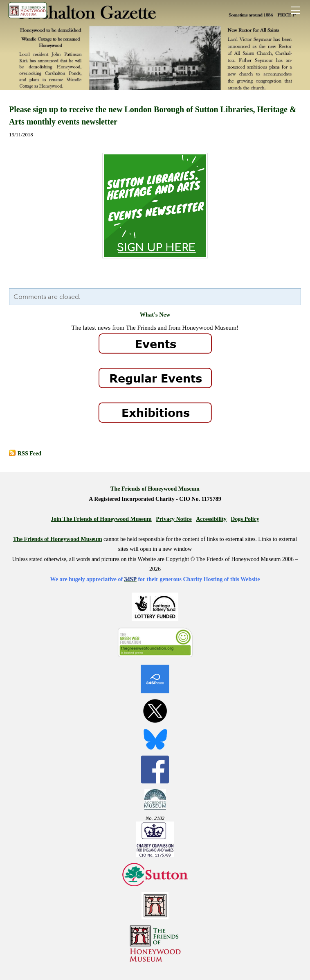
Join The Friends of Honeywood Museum (101, 519)
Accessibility (211, 519)
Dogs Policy (245, 519)
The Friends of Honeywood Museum (58, 539)
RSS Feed (29, 454)
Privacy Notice (174, 519)
